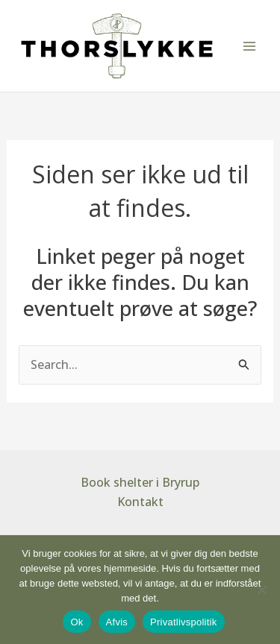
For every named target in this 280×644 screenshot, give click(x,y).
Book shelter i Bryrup (140, 482)
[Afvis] (261, 590)
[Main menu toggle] (249, 45)
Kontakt (140, 502)
